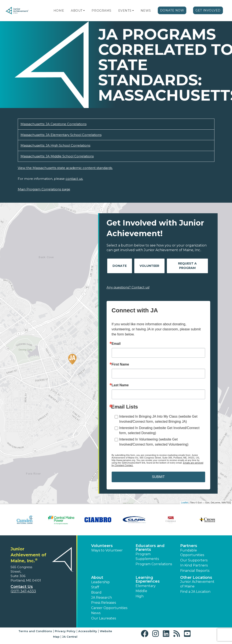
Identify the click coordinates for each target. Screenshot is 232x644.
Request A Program (187, 266)
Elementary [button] (146, 586)
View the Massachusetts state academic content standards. (65, 168)
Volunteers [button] (102, 546)
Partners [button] (189, 546)
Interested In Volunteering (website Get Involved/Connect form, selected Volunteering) (154, 442)
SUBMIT (158, 477)
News (146, 11)
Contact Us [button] (22, 587)
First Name (120, 364)
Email (116, 344)
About (77, 11)
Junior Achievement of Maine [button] (197, 584)
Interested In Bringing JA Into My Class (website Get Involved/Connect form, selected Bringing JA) (158, 419)
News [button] (96, 613)
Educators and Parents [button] (150, 548)
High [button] (140, 596)
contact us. (74, 179)
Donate (120, 266)
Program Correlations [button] (154, 564)
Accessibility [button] (88, 631)
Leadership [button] (100, 582)
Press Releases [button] (104, 603)
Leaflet (185, 503)
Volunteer (149, 266)
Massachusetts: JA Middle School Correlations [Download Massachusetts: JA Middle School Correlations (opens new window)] (57, 156)
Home (59, 11)
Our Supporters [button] (194, 560)
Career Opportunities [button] (109, 608)
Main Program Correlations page (44, 189)
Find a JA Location (195, 592)
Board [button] (96, 592)
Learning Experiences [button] (148, 579)
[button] (84, 11)
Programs (101, 11)
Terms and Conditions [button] (35, 631)
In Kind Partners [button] (194, 565)
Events (125, 11)
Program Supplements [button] (147, 556)
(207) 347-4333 (23, 591)
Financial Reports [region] (195, 571)
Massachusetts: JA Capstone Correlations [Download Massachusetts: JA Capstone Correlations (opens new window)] (54, 124)
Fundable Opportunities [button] (192, 553)
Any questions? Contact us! (128, 287)
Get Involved (208, 10)
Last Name (120, 385)
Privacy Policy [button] (65, 631)
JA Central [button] (70, 637)
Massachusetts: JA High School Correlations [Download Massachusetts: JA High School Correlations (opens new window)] (55, 145)
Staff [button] (95, 587)
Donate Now (172, 10)
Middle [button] (141, 591)
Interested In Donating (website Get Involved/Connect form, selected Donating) (159, 430)
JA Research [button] (102, 598)
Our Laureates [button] (104, 618)
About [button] (97, 578)
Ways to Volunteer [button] (107, 550)
